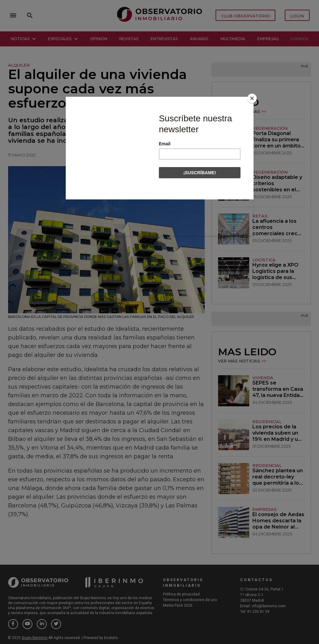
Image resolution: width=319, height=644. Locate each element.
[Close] (252, 98)
